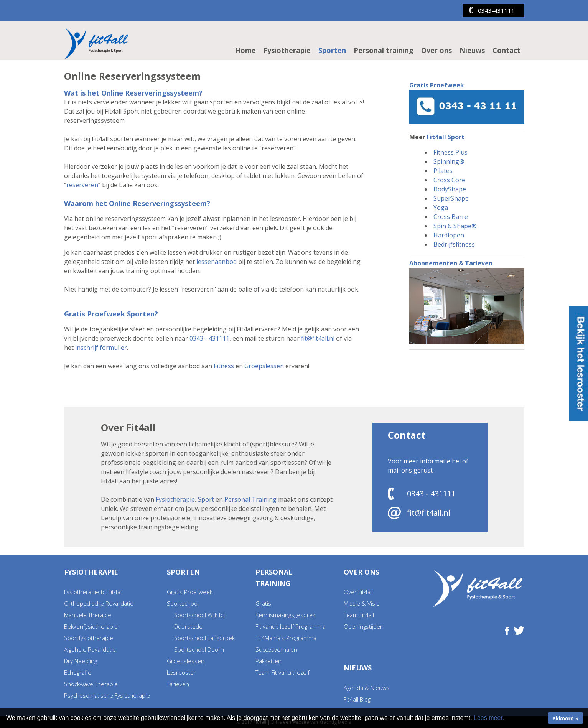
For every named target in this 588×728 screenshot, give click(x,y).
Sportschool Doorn (199, 649)
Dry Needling (81, 661)
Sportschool (183, 603)
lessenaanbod (217, 262)
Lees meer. (489, 718)
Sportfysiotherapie (89, 638)
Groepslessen (264, 366)
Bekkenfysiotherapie (91, 626)
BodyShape (450, 189)
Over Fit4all (358, 592)
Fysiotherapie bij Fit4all (93, 592)
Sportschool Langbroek (204, 638)
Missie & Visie (362, 603)
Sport (206, 499)
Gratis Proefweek (190, 592)
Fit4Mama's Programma (286, 638)
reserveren (82, 185)
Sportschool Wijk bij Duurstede (199, 621)
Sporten (332, 50)
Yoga (441, 208)
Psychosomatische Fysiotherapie (107, 695)
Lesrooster (181, 672)
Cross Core (449, 180)
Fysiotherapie (287, 50)
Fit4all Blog (357, 699)
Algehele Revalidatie (90, 649)
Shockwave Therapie (91, 684)
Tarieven (178, 684)
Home (245, 50)
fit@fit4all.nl (318, 338)
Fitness (224, 366)
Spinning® (449, 161)
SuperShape (451, 198)
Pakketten (268, 661)
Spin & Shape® (455, 226)
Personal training (384, 50)
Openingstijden (364, 626)
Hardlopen (449, 235)
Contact (506, 50)
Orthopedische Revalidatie (99, 603)
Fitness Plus (450, 152)
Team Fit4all (359, 615)
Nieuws (472, 50)
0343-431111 (496, 10)
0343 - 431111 (209, 338)
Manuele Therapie (88, 615)
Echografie (78, 672)
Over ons (436, 50)
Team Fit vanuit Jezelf (282, 672)
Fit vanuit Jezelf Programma (291, 626)
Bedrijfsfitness (454, 244)
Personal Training (250, 499)
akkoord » (566, 718)
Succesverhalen (276, 649)
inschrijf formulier (101, 348)
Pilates (443, 171)
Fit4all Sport (446, 137)
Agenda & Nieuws (367, 688)
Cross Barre (451, 217)
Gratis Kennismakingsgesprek (285, 609)
